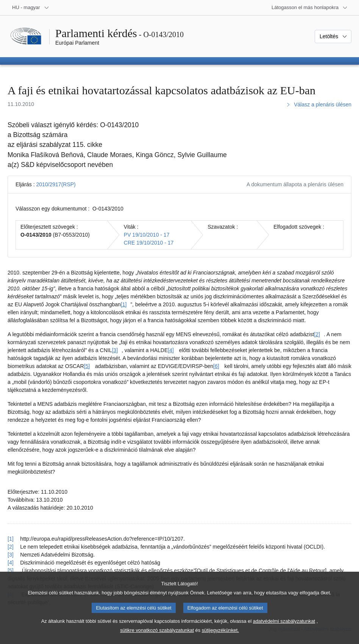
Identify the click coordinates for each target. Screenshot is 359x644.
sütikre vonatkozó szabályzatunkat (157, 638)
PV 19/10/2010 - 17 (147, 235)
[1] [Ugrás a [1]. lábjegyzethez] (124, 304)
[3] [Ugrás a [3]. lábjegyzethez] (115, 350)
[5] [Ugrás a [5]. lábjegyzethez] (87, 366)
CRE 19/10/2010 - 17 (149, 243)
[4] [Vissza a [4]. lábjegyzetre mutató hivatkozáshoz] (11, 563)
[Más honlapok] (310, 8)
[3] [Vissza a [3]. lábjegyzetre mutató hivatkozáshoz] (11, 555)
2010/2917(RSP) (56, 184)
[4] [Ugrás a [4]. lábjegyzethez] (171, 350)
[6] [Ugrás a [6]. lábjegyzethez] (216, 366)
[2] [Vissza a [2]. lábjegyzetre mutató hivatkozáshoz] (11, 547)
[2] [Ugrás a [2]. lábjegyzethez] (317, 334)
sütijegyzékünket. (220, 638)
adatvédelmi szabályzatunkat (284, 629)
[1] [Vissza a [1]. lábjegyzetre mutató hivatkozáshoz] (11, 539)
